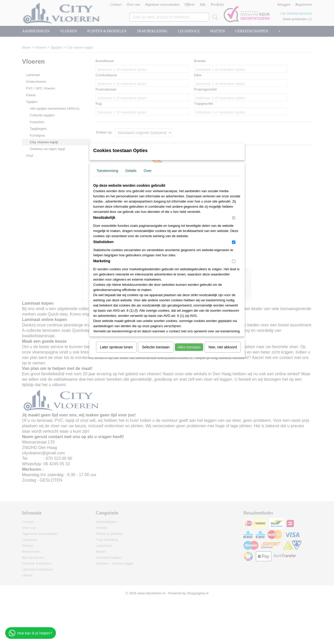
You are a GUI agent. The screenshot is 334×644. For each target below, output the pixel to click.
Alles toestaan (189, 347)
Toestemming (107, 171)
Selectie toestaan (156, 347)
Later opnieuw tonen (116, 347)
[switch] (234, 218)
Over (148, 171)
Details (131, 171)
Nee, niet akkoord (223, 347)
